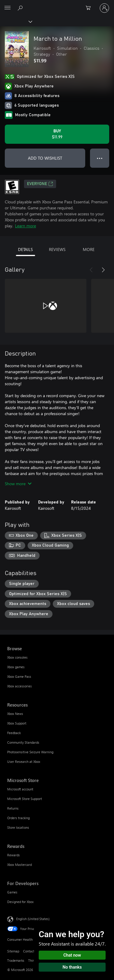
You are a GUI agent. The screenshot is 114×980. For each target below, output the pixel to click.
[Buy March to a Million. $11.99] (57, 134)
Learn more (25, 226)
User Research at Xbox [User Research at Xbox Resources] (24, 762)
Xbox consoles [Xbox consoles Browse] (17, 657)
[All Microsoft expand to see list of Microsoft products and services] (7, 8)
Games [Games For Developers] (12, 892)
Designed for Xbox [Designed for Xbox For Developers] (20, 902)
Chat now (72, 955)
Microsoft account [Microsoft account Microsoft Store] (20, 789)
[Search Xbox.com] (21, 8)
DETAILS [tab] (25, 249)
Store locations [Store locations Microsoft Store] (18, 827)
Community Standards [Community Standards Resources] (23, 742)
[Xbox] (16, 21)
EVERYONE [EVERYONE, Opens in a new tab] (40, 184)
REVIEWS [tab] (57, 249)
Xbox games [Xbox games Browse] (16, 667)
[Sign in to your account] (104, 8)
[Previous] (91, 270)
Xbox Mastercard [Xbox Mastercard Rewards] (19, 865)
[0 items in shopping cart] (90, 8)
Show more (18, 484)
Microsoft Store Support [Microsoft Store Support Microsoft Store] (25, 799)
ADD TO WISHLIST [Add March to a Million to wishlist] (45, 158)
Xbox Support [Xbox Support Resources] (17, 723)
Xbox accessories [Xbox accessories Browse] (19, 686)
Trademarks (16, 960)
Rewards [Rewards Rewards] (13, 855)
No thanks (72, 967)
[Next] (103, 270)
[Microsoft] (57, 4)
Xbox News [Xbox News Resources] (15, 714)
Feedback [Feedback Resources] (14, 733)
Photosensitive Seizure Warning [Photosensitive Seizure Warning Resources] (30, 752)
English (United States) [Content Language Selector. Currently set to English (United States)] (33, 918)
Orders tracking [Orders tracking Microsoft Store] (18, 818)
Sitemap (13, 951)
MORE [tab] (89, 249)
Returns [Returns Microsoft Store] (13, 808)
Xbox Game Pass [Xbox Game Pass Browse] (19, 676)
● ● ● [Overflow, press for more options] (100, 158)
